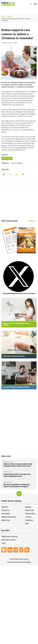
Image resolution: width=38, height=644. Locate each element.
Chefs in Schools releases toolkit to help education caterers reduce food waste (18, 465)
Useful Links (30, 510)
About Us (5, 507)
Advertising (6, 514)
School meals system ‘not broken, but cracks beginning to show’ (17, 475)
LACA (4, 543)
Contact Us (5, 510)
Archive (31, 221)
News (9, 17)
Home (3, 17)
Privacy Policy (30, 514)
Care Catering (7, 158)
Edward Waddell (17, 163)
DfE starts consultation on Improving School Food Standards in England (16, 485)
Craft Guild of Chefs (9, 540)
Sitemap (28, 507)
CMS (27, 524)
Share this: (5, 169)
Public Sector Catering (9, 537)
